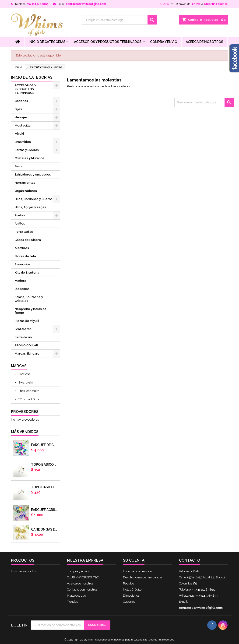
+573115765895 (38, 4)
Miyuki (19, 134)
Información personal (138, 571)
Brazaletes (23, 329)
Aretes (20, 215)
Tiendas (72, 602)
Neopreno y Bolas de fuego (31, 311)
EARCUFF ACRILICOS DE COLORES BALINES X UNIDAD (44, 510)
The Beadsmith (29, 391)
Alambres (22, 248)
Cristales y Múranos (30, 158)
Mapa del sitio (76, 596)
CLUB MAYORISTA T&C (83, 577)
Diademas (22, 289)
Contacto (190, 560)
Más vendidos (25, 432)
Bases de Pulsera (28, 240)
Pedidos (128, 583)
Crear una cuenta (216, 4)
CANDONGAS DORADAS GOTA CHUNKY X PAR (44, 529)
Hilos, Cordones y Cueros (34, 199)
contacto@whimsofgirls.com (86, 4)
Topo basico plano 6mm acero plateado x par (44, 465)
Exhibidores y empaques (33, 174)
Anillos (20, 223)
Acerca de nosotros (204, 42)
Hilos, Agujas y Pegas (30, 207)
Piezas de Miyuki (27, 321)
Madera (20, 281)
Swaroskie (23, 264)
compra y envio (164, 42)
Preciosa (24, 374)
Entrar (196, 4)
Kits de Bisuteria (27, 273)
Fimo (18, 166)
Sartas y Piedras (27, 150)
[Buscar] (119, 20)
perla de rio (23, 337)
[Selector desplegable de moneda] (167, 4)
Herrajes (21, 117)
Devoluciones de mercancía (142, 577)
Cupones (129, 602)
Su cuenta (134, 560)
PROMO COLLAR (26, 345)
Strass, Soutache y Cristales (29, 299)
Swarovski (25, 382)
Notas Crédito (132, 589)
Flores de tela (25, 256)
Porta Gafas (24, 232)
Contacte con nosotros (82, 589)
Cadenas (21, 101)
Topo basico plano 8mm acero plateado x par (44, 487)
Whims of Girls (28, 399)
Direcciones (131, 596)
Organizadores (26, 191)
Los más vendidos (23, 571)
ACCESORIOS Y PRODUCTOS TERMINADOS (108, 42)
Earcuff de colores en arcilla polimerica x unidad (44, 445)
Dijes (18, 109)
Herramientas (25, 183)
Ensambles (23, 142)
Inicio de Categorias (47, 42)
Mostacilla (23, 125)
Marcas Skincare (27, 354)
